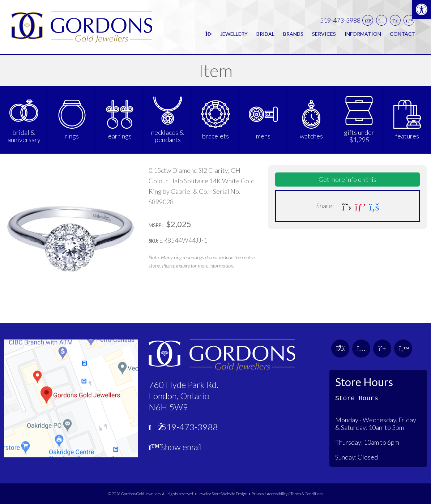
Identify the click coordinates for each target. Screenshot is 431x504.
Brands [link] (293, 34)
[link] (422, 9)
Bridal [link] (265, 34)
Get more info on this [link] (347, 179)
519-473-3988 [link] (340, 20)
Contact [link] (403, 34)
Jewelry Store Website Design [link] (223, 494)
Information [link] (363, 34)
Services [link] (324, 34)
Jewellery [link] (234, 34)
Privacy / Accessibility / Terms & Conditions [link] (287, 494)
